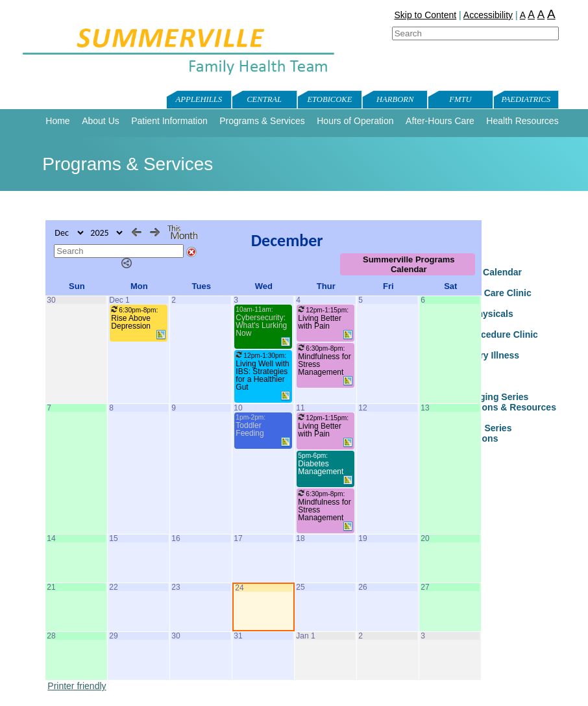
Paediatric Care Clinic (485, 293)
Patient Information (169, 121)
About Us (101, 121)
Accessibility (488, 15)
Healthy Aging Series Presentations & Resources (497, 402)
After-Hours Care (440, 121)
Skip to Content (425, 15)
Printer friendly (77, 686)
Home (57, 121)
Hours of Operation (355, 121)
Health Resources (522, 121)
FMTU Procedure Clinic (488, 334)
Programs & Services (262, 121)
